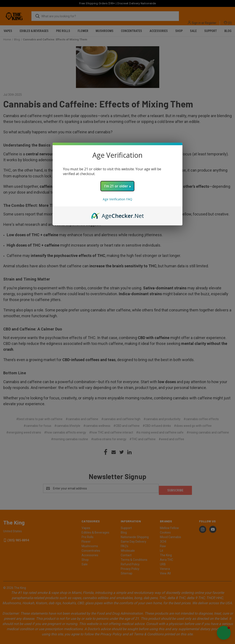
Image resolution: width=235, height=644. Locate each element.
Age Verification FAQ (117, 199)
